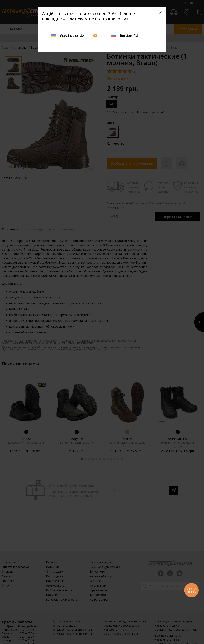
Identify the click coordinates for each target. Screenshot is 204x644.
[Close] (161, 12)
